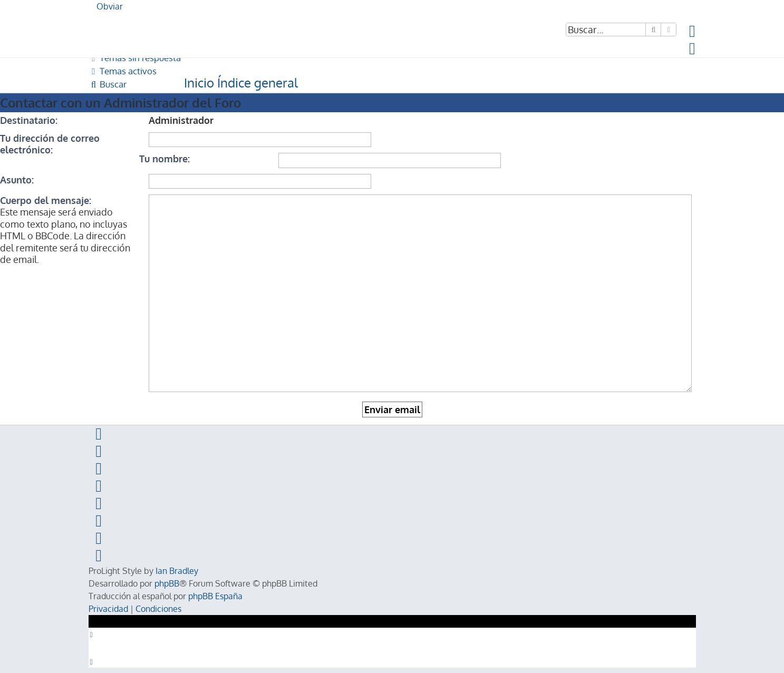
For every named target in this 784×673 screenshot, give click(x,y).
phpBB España (215, 596)
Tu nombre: (164, 159)
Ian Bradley (177, 571)
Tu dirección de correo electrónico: (50, 144)
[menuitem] (693, 34)
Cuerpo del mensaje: (46, 200)
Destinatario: (29, 120)
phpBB (167, 583)
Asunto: (17, 180)
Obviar (110, 6)
